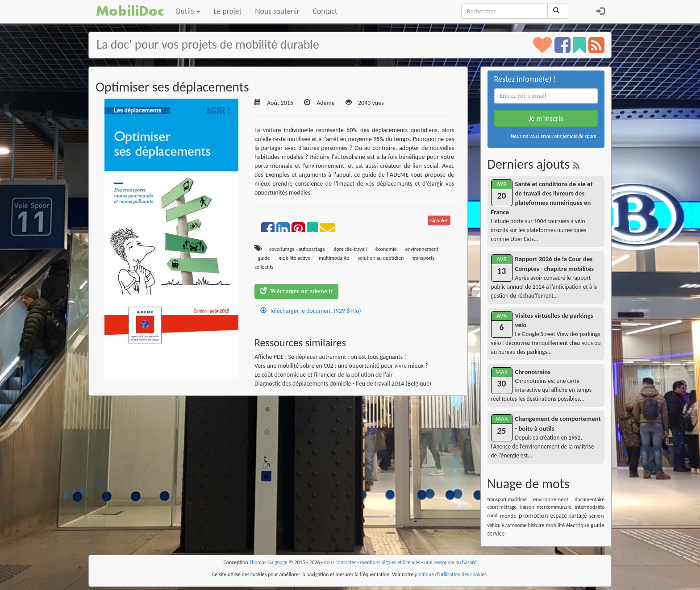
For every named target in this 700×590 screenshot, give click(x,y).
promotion (533, 515)
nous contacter (340, 562)
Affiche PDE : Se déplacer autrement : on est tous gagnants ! (330, 357)
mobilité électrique (568, 525)
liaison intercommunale (546, 507)
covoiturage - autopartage (297, 249)
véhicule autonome (507, 525)
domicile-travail (350, 249)
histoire (536, 525)
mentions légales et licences (390, 562)
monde (508, 516)
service (496, 534)
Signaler (439, 220)
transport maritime (507, 499)
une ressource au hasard (450, 562)
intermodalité (590, 507)
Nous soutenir (277, 11)
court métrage (502, 507)
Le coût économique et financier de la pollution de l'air (324, 375)
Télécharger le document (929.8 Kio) (311, 311)
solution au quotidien (381, 258)
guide (264, 258)
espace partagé (569, 516)
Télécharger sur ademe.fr (296, 291)
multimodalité (334, 258)
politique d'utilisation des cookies (451, 574)
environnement (422, 249)
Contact (325, 11)
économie (386, 249)
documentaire (590, 499)
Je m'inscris (546, 118)
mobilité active (294, 258)
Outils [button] (188, 11)
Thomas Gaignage (268, 562)
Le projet (227, 11)
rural (493, 515)
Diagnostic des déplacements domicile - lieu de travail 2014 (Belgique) (343, 384)
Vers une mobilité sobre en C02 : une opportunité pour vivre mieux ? (341, 366)
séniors (597, 516)
